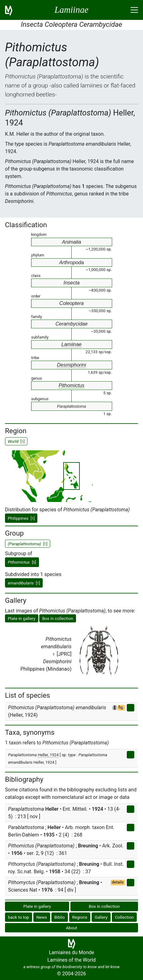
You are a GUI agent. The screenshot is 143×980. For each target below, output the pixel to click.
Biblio (60, 917)
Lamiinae (71, 344)
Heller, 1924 (48, 755)
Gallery (101, 917)
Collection (124, 917)
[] (22, 562)
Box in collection (57, 618)
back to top (19, 917)
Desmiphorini (71, 365)
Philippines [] (21, 518)
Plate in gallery (22, 618)
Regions (80, 917)
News (42, 917)
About (71, 928)
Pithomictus (71, 385)
